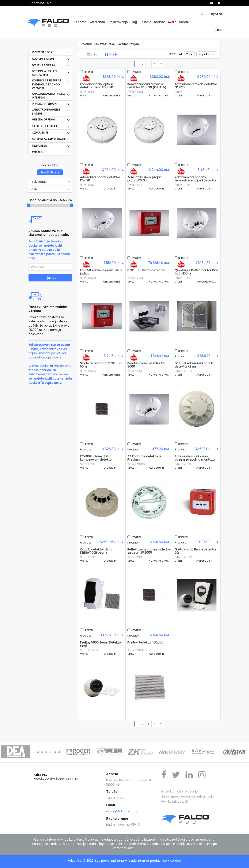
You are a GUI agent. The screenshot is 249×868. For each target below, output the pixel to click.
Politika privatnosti (175, 802)
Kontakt (185, 22)
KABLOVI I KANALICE (45, 126)
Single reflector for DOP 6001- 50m (102, 365)
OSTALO (37, 152)
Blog (134, 22)
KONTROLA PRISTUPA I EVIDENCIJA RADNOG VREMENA (46, 84)
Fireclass (180, 357)
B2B (217, 3)
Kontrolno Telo (41, 3)
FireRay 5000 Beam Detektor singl (101, 644)
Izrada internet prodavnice (147, 861)
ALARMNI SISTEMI (43, 59)
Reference (97, 22)
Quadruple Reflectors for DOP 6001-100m (197, 272)
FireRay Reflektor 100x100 (145, 642)
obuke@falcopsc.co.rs (45, 383)
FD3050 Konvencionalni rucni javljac (101, 272)
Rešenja (146, 22)
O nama (80, 22)
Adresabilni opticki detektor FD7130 (100, 179)
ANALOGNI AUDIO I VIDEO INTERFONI (48, 96)
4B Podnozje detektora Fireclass (144, 458)
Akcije (172, 22)
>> (161, 64)
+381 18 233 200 (117, 798)
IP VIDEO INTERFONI (44, 104)
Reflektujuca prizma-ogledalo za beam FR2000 (149, 551)
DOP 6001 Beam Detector (146, 270)
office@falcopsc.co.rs (122, 811)
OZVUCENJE (40, 133)
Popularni (207, 54)
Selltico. (176, 861)
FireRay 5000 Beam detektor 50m (195, 551)
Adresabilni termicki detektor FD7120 (196, 86)
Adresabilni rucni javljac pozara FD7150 (144, 179)
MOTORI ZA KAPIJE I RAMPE (50, 139)
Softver (160, 22)
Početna (87, 44)
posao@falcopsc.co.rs (45, 357)
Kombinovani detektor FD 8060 (146, 365)
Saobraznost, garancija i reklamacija (188, 796)
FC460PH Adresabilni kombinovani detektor (96, 458)
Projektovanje (118, 22)
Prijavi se (216, 14)
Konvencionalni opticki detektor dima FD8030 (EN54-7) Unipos (97, 87)
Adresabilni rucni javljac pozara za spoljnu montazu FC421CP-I (195, 460)
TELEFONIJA (39, 146)
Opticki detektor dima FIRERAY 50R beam (96, 551)
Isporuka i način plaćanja (180, 791)
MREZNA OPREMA (43, 120)
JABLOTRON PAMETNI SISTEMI (46, 112)
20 (189, 54)
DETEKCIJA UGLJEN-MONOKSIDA (45, 73)
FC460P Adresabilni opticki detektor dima (194, 365)
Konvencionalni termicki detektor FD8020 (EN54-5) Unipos (147, 87)
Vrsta (50, 189)
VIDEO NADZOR (42, 52)
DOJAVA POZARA (44, 65)
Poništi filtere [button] (50, 172)
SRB (219, 30)
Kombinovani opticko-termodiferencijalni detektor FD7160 (195, 180)
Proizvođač (50, 182)
